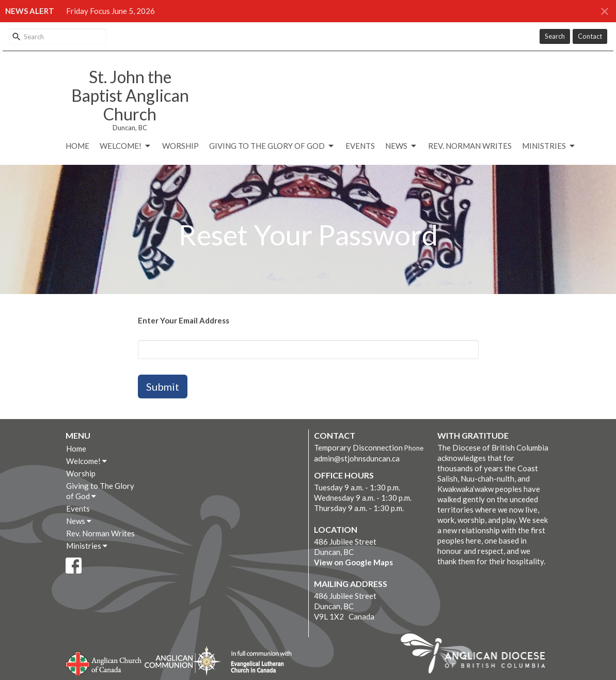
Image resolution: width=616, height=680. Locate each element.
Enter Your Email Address (184, 320)
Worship (180, 146)
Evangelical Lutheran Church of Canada (257, 662)
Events (360, 146)
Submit (163, 387)
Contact (590, 36)
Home (77, 146)
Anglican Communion (183, 661)
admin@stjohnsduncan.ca (357, 458)
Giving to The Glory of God (272, 146)
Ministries (549, 146)
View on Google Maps (353, 562)
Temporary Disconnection (358, 447)
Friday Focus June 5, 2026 (110, 11)
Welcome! (126, 146)
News (401, 146)
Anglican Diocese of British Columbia (478, 655)
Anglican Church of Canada (104, 662)
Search (555, 36)
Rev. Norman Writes (470, 146)
